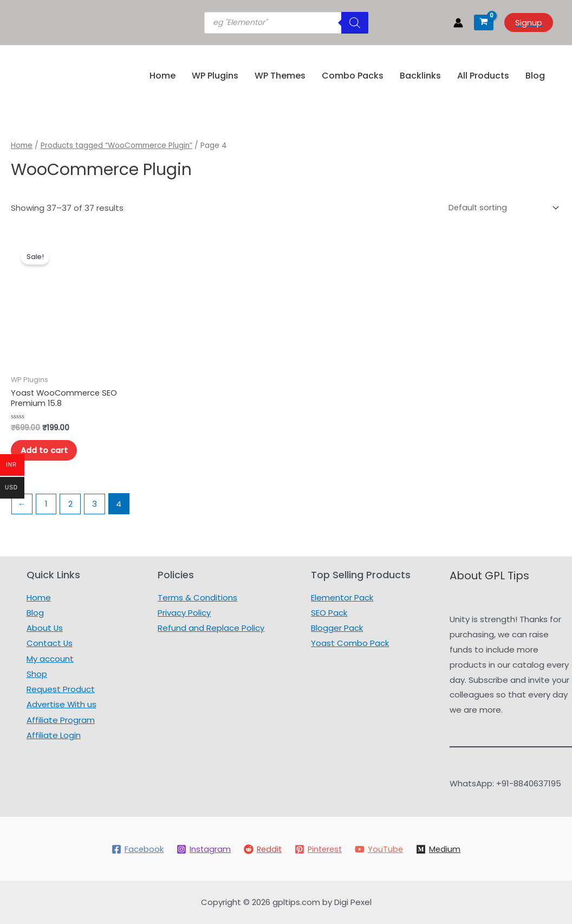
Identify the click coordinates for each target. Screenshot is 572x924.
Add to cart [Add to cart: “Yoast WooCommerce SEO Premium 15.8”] (46, 452)
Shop (36, 673)
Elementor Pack (342, 597)
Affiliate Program (60, 718)
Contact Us (49, 642)
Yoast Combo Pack (350, 642)
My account (50, 658)
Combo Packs (353, 76)
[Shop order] (500, 208)
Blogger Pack (337, 627)
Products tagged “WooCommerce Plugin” (118, 146)
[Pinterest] (319, 849)
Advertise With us (61, 703)
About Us (44, 627)
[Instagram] (201, 849)
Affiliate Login (53, 733)
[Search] (355, 23)
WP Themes (280, 76)
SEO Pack (329, 613)
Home (162, 76)
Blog (535, 76)
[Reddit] (261, 849)
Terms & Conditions (197, 597)
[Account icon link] (458, 23)
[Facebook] (135, 849)
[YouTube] (381, 849)
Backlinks (420, 76)
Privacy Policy (184, 613)
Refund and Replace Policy (211, 627)
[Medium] (441, 849)
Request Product (60, 688)
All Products (483, 76)
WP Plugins (215, 76)
